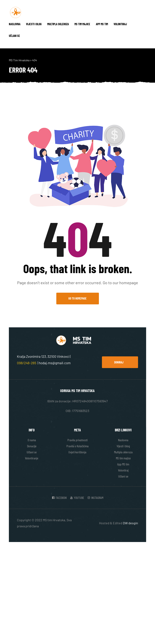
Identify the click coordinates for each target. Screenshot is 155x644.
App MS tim (102, 24)
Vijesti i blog (34, 24)
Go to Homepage (77, 298)
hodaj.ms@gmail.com (55, 363)
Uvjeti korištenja (77, 452)
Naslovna (15, 24)
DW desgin (130, 523)
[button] (120, 362)
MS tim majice (82, 24)
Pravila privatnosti (77, 440)
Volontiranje (32, 458)
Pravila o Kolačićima (77, 446)
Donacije (32, 446)
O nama (32, 440)
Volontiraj (120, 24)
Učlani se (14, 36)
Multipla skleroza (58, 24)
